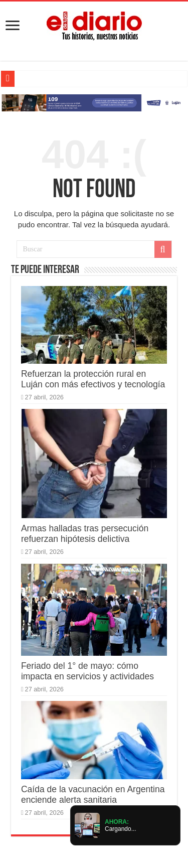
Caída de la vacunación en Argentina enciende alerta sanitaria (93, 794)
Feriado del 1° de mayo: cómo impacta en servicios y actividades (87, 671)
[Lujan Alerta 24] (94, 102)
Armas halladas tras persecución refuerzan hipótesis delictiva (85, 534)
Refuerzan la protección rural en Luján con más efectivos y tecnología (93, 379)
